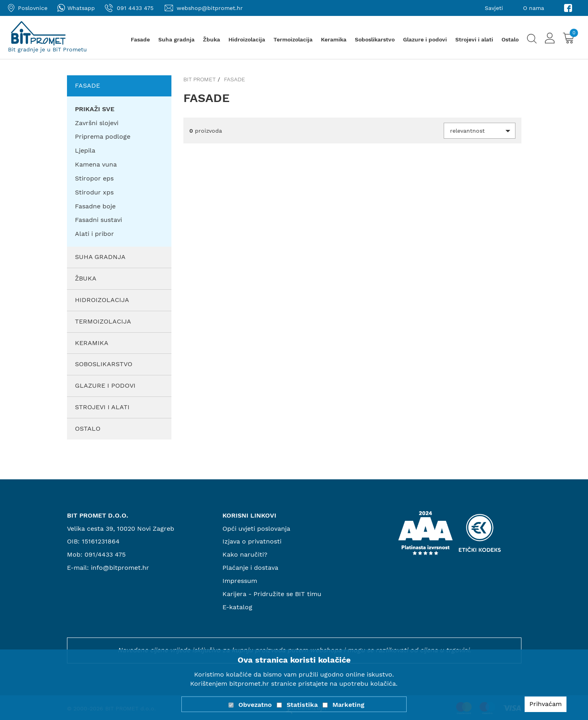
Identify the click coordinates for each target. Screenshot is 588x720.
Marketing (348, 705)
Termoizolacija (293, 39)
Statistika (302, 705)
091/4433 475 (105, 554)
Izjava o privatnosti (252, 541)
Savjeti (494, 8)
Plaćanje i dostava (250, 568)
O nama (534, 8)
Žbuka (211, 39)
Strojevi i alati (474, 39)
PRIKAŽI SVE (95, 109)
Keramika (334, 39)
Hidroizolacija (247, 39)
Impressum (240, 581)
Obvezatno (255, 705)
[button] (480, 131)
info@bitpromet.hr (120, 568)
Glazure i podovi (425, 39)
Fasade (140, 39)
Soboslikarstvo (375, 39)
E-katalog (237, 607)
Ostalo (510, 39)
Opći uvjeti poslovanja (256, 529)
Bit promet (200, 79)
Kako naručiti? (245, 554)
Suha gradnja (176, 39)
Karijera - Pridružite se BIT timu (272, 594)
